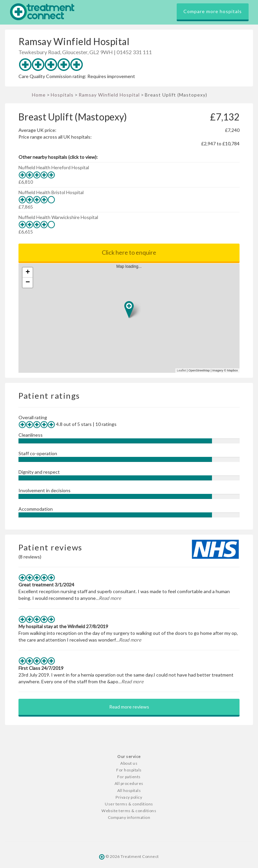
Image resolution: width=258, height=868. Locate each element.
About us (129, 763)
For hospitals (129, 770)
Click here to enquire (129, 252)
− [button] (28, 283)
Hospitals (62, 95)
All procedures (129, 783)
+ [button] (28, 273)
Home (39, 95)
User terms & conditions (129, 804)
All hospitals (129, 790)
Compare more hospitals (213, 11)
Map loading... (132, 318)
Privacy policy (129, 797)
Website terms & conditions (129, 811)
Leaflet (182, 370)
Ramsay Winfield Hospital (109, 95)
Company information (129, 817)
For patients (129, 777)
